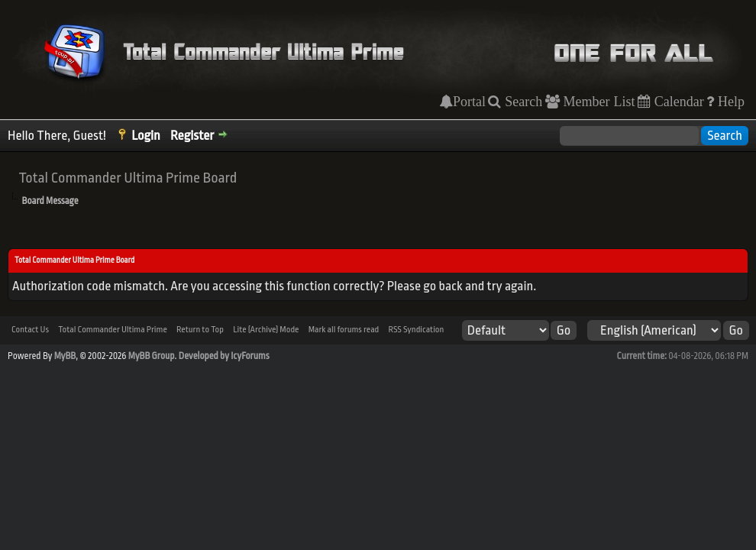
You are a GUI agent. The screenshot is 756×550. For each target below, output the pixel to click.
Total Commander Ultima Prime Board (128, 178)
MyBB (65, 356)
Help (729, 102)
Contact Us (30, 330)
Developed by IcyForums (224, 356)
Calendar (677, 102)
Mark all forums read (344, 330)
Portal (469, 102)
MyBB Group (152, 356)
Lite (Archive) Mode (266, 330)
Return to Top (200, 330)
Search (522, 102)
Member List (598, 102)
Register (192, 136)
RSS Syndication (416, 330)
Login (146, 136)
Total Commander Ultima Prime (113, 330)
